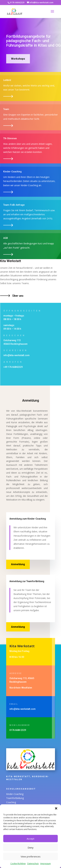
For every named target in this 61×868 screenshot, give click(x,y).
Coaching (20, 800)
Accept (30, 839)
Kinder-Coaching (22, 796)
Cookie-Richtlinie (18, 864)
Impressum (46, 864)
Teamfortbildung (22, 798)
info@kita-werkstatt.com (17, 355)
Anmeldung (18, 564)
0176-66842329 (17, 3)
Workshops (18, 59)
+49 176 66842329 (13, 367)
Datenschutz (33, 864)
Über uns (18, 296)
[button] (56, 808)
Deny (31, 848)
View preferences (31, 856)
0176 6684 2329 (18, 730)
